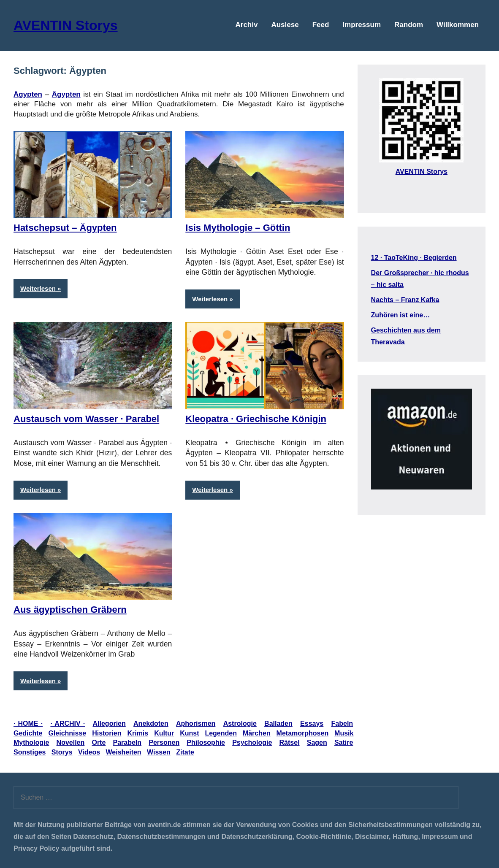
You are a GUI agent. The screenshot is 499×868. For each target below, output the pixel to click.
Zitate (185, 752)
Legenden (221, 733)
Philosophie (206, 742)
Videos (89, 752)
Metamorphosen (303, 733)
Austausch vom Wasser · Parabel (86, 419)
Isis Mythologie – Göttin (238, 228)
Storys (62, 752)
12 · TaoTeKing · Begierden (414, 258)
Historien (107, 733)
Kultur (164, 733)
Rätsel (290, 742)
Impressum (362, 25)
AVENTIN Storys (66, 25)
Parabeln (127, 742)
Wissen (159, 752)
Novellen (71, 742)
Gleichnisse (67, 733)
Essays (312, 723)
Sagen (317, 742)
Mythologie (31, 742)
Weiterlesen (38, 288)
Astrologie (240, 723)
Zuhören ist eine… (401, 315)
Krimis (138, 733)
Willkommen (458, 25)
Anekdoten (151, 723)
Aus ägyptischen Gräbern (70, 610)
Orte (99, 742)
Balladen (278, 723)
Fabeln (342, 723)
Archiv (247, 25)
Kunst (189, 733)
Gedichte (28, 733)
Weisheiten (123, 752)
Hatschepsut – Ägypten (65, 228)
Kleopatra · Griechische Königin (256, 419)
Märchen (257, 733)
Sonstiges (30, 752)
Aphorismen (196, 723)
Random (409, 25)
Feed (321, 25)
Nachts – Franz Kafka (405, 300)
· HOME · (28, 723)
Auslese (285, 25)
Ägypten (66, 94)
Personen (164, 742)
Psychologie (252, 742)
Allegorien (109, 723)
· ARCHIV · (68, 723)
